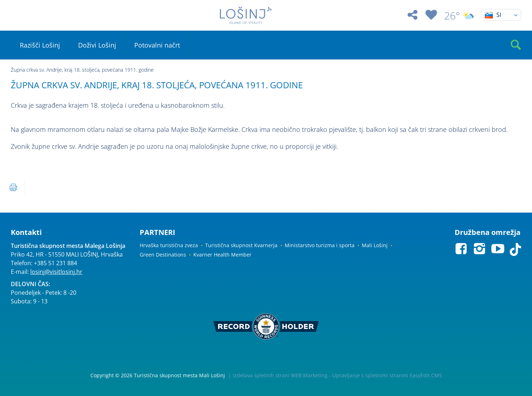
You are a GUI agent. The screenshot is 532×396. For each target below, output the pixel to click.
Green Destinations (163, 255)
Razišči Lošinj (40, 45)
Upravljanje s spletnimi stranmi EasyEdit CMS (387, 375)
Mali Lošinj (375, 245)
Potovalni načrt (157, 45)
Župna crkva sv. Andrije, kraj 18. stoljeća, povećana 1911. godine (82, 70)
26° (459, 15)
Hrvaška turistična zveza (169, 245)
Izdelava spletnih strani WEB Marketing (280, 375)
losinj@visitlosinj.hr (56, 272)
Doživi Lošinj (97, 45)
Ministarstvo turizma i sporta (320, 245)
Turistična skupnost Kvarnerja (241, 245)
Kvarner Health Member (222, 255)
